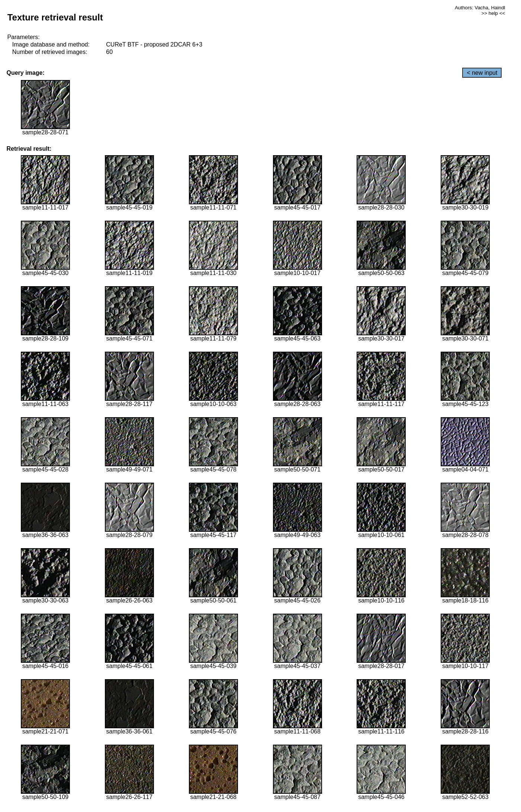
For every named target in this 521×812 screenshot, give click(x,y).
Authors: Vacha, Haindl (480, 8)
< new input (482, 73)
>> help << (493, 13)
